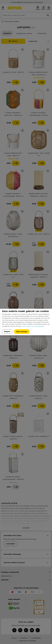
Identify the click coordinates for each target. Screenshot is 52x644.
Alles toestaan (22, 332)
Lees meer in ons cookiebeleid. (33, 326)
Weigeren (7, 332)
